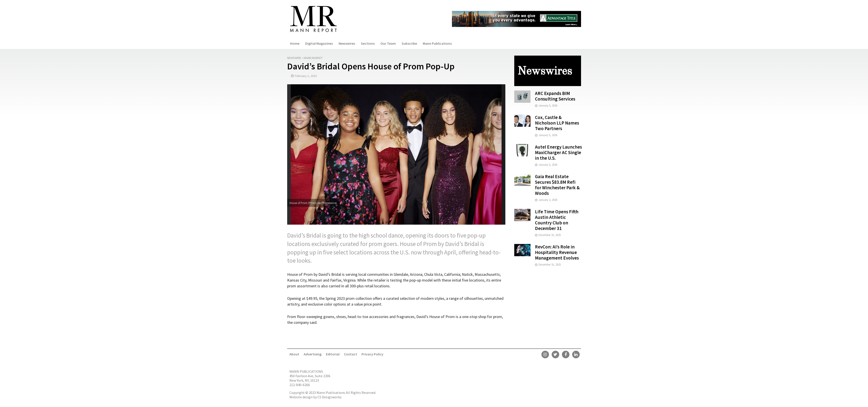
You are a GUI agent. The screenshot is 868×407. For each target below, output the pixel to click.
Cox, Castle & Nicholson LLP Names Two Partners (557, 123)
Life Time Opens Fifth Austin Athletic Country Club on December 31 (557, 220)
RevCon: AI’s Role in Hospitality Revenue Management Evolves (557, 252)
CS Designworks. (330, 397)
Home (295, 43)
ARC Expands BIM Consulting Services (555, 96)
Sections (368, 43)
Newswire (294, 58)
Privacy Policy (372, 354)
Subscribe (409, 43)
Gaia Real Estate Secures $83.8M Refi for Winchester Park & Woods (557, 185)
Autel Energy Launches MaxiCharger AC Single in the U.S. (558, 152)
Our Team (388, 43)
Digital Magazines (319, 43)
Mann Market (313, 58)
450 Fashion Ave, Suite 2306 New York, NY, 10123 (310, 378)
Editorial (333, 354)
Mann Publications (437, 43)
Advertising (313, 354)
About (294, 354)
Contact (351, 354)
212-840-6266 (300, 385)
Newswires (347, 43)
